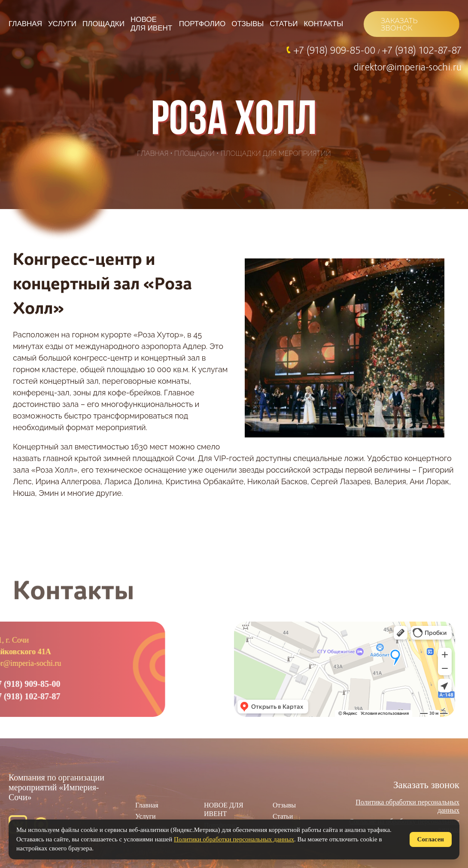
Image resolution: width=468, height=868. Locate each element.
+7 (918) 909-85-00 (336, 50)
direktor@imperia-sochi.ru (408, 67)
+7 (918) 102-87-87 (422, 50)
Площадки (103, 24)
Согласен (431, 839)
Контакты (324, 24)
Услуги (62, 24)
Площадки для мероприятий (276, 153)
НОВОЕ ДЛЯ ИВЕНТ (151, 24)
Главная (25, 24)
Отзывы (248, 24)
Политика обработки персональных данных (407, 806)
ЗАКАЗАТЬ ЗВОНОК (399, 24)
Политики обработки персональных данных (234, 839)
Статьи (284, 24)
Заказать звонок (426, 785)
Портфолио (202, 24)
